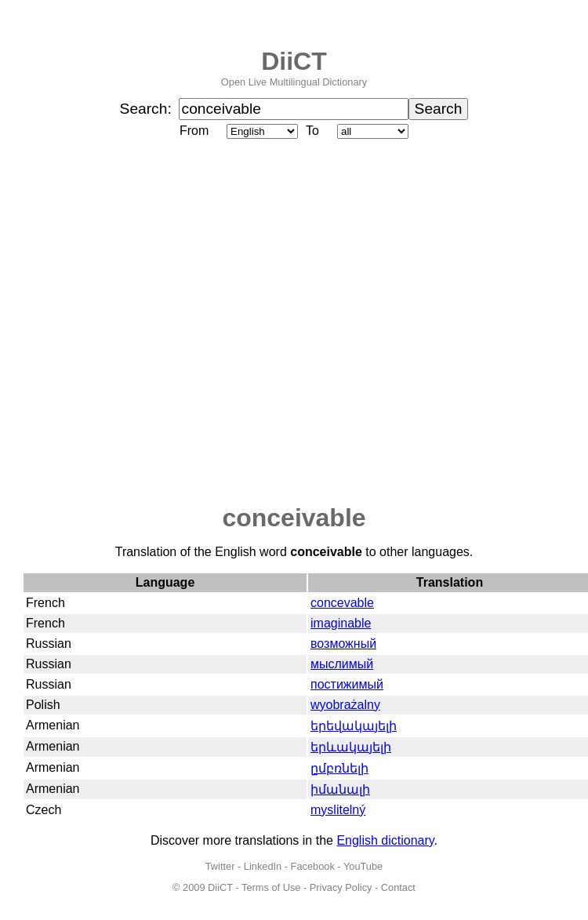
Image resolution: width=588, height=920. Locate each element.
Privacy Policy (341, 887)
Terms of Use (271, 887)
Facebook (313, 866)
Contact (398, 887)
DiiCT (294, 61)
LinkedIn (263, 866)
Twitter (220, 866)
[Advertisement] (163, 323)
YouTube (363, 866)
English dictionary (385, 840)
